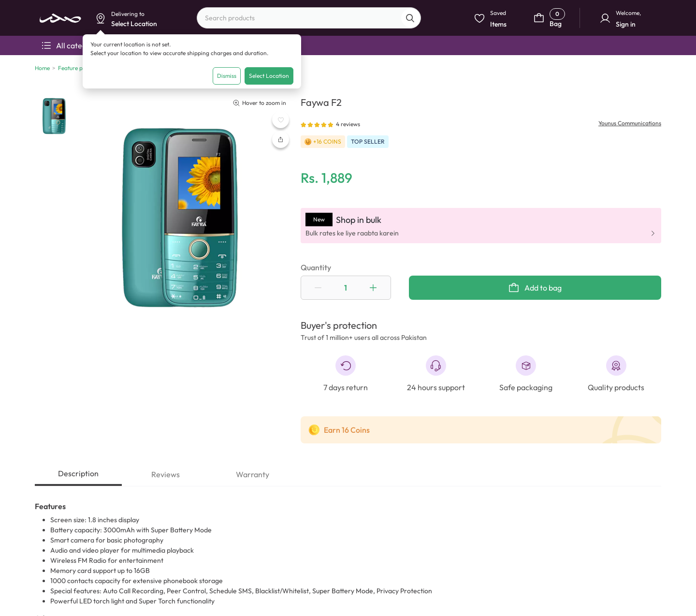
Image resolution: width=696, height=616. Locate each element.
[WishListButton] (281, 120)
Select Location (269, 76)
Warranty (253, 474)
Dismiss (227, 76)
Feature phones (78, 68)
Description (78, 473)
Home (42, 68)
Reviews (166, 474)
